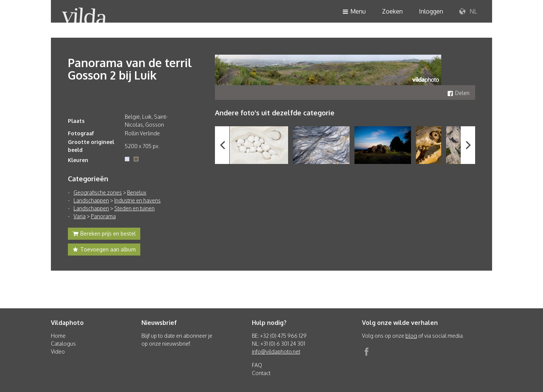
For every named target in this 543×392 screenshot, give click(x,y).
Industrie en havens (137, 200)
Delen (458, 93)
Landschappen (91, 200)
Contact (261, 373)
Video (58, 351)
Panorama (103, 216)
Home (58, 336)
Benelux (137, 192)
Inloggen (431, 11)
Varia (80, 216)
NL (468, 12)
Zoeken (392, 11)
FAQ (257, 365)
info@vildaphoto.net (276, 351)
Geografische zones (98, 192)
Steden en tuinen (134, 208)
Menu (354, 12)
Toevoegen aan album (104, 250)
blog (411, 336)
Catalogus (63, 344)
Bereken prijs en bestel (104, 234)
